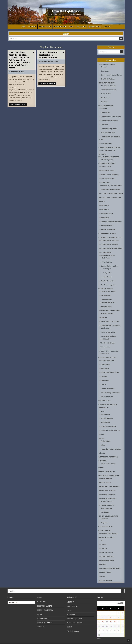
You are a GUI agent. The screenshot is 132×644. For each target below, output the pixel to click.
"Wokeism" (104, 317)
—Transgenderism (106, 143)
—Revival (103, 384)
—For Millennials (106, 296)
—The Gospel (104, 510)
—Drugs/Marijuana (106, 417)
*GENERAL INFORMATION (108, 404)
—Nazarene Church (106, 215)
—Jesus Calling (105, 93)
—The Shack (104, 101)
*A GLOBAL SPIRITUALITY (108, 64)
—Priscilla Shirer (107, 263)
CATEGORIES (32, 27)
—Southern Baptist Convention (111, 223)
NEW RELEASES (81, 27)
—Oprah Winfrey (105, 480)
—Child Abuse (105, 112)
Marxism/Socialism (107, 313)
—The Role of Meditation (108, 496)
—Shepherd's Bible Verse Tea (110, 429)
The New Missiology (108, 343)
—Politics (103, 561)
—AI (101, 538)
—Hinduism (104, 516)
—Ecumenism (104, 71)
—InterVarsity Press (107, 159)
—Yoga (102, 433)
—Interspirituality (106, 476)
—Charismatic (105, 181)
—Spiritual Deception (107, 388)
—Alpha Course (105, 165)
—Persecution (105, 380)
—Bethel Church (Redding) (109, 173)
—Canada (103, 542)
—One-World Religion (107, 79)
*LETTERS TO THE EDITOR (108, 455)
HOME (23, 27)
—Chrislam (103, 67)
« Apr (99, 635)
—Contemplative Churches (109, 241)
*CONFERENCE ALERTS (107, 234)
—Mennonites (104, 207)
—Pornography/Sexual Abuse (110, 565)
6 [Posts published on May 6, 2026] (111, 614)
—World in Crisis (106, 569)
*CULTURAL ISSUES (106, 289)
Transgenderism (106, 306)
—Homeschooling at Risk (109, 128)
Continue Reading (18, 105)
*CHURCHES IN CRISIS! (107, 163)
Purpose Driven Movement (109, 350)
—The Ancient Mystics (108, 285)
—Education (104, 124)
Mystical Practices (107, 499)
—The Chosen (105, 97)
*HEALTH (102, 410)
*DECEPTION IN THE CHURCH (109, 325)
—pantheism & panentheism (110, 484)
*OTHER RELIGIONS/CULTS (108, 514)
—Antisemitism (105, 440)
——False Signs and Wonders (111, 184)
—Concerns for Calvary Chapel (111, 199)
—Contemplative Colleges (109, 245)
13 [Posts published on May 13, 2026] (111, 618)
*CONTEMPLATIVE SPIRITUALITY (111, 238)
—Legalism (104, 376)
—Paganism (104, 520)
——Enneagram (106, 269)
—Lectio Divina (106, 277)
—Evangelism (104, 368)
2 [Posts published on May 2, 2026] (123, 610)
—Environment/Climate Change (111, 75)
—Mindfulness (105, 421)
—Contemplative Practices (109, 266)
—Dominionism (105, 328)
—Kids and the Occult (107, 132)
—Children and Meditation (109, 120)
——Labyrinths (106, 273)
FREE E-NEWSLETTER (60, 27)
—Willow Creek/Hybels (108, 230)
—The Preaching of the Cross (110, 392)
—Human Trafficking (107, 554)
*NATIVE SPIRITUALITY (107, 470)
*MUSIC (101, 466)
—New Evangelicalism (107, 332)
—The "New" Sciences (108, 488)
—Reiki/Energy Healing (108, 425)
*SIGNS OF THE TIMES (107, 535)
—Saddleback (104, 219)
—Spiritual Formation (107, 281)
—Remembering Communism (110, 310)
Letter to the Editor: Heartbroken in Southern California (48, 55)
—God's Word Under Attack (109, 372)
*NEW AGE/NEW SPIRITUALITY (110, 474)
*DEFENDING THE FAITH (107, 357)
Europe (102, 573)
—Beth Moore (105, 259)
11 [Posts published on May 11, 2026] (103, 618)
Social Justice (106, 339)
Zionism (102, 451)
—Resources (104, 406)
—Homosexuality (106, 300)
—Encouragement (106, 506)
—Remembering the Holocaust (111, 448)
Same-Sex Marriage (107, 303)
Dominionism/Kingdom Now (111, 188)
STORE (71, 27)
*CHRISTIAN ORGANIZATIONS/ (110, 146)
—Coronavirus (105, 413)
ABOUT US (107, 27)
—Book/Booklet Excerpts (109, 89)
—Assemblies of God (107, 169)
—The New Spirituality (107, 492)
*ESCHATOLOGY (105, 400)
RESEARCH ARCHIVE (45, 27)
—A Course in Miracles (108, 85)
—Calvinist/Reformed (107, 177)
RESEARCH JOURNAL (95, 27)
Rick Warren (105, 353)
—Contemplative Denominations (111, 249)
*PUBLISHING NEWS (106, 524)
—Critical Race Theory (108, 292)
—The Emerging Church (108, 336)
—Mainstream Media (107, 558)
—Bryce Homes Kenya (108, 462)
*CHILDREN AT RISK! (106, 105)
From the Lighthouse (66, 11)
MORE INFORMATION (75, 620)
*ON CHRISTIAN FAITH (107, 503)
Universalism (105, 346)
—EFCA (102, 203)
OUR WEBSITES (73, 603)
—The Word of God (106, 396)
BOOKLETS (71, 611)
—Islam (102, 444)
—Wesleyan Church (107, 226)
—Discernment (105, 364)
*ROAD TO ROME (105, 528)
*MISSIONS (102, 459)
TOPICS (70, 624)
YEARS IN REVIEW (105, 577)
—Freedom (103, 546)
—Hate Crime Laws (106, 550)
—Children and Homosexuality (111, 116)
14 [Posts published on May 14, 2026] (115, 618)
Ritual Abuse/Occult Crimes (109, 321)
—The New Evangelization (109, 531)
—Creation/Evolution (107, 360)
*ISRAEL (102, 437)
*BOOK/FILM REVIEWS (107, 83)
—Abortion (103, 108)
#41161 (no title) (73, 628)
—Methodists (104, 211)
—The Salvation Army (107, 149)
